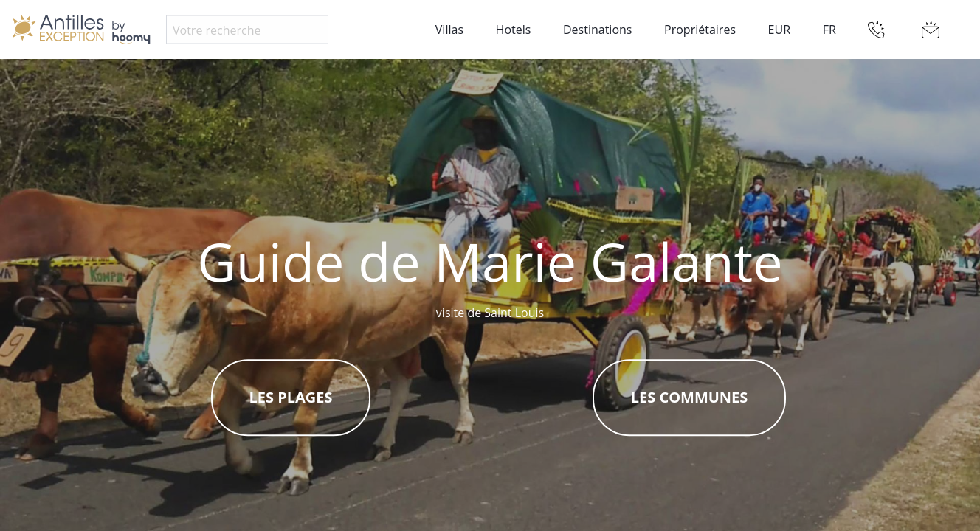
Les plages (291, 398)
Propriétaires (700, 29)
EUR (779, 29)
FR (829, 29)
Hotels (514, 29)
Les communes (690, 398)
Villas (449, 29)
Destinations (597, 29)
